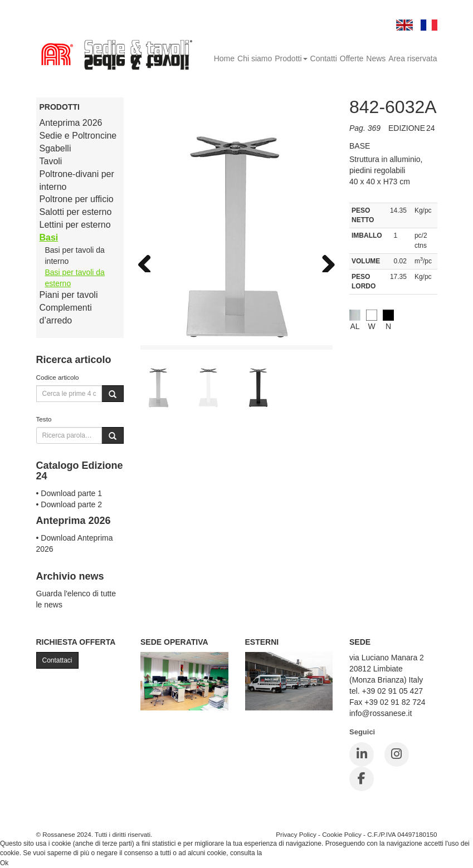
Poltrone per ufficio (77, 199)
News (376, 58)
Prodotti (291, 58)
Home (224, 58)
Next (324, 261)
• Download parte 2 (69, 504)
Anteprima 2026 (71, 123)
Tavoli (51, 161)
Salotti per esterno (76, 212)
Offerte (352, 58)
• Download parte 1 (69, 493)
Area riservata (413, 58)
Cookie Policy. (285, 853)
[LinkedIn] (362, 754)
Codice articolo (58, 377)
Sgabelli (55, 148)
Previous (149, 261)
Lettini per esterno (75, 225)
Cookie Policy (342, 834)
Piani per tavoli (69, 295)
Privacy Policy (296, 834)
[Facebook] (362, 779)
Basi (49, 237)
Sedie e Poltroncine (78, 136)
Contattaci (57, 660)
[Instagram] (397, 754)
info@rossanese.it (381, 713)
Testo (44, 419)
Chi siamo (255, 58)
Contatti (324, 58)
